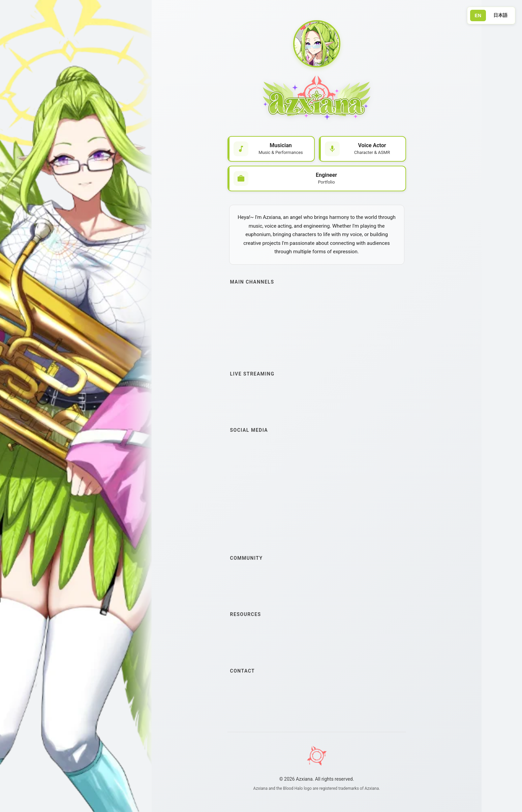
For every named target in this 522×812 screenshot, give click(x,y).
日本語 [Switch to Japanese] (500, 15)
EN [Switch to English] (478, 15)
